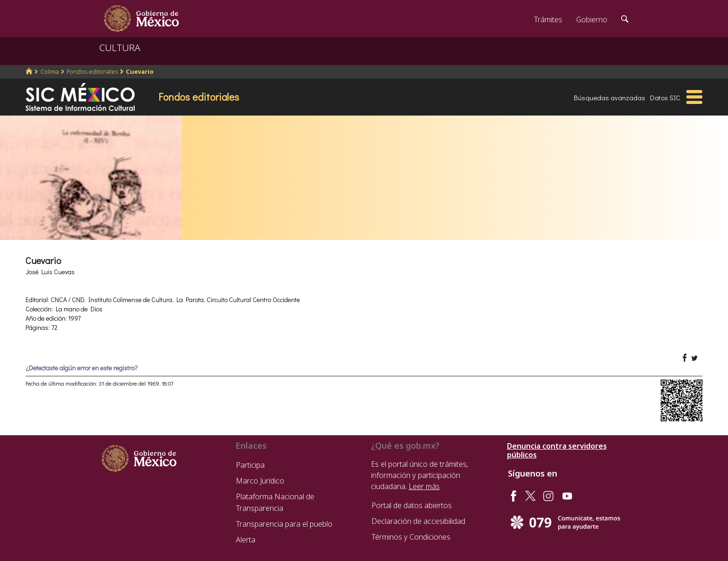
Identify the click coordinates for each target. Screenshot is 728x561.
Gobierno (592, 19)
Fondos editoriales (92, 71)
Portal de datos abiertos (412, 505)
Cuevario (140, 71)
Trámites (548, 19)
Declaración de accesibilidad (418, 521)
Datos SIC (665, 97)
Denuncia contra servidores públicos (557, 451)
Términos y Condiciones (411, 537)
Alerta (246, 540)
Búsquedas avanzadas (610, 97)
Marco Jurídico (260, 481)
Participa (250, 465)
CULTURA (120, 48)
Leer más (424, 486)
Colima (50, 71)
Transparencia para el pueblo (284, 524)
